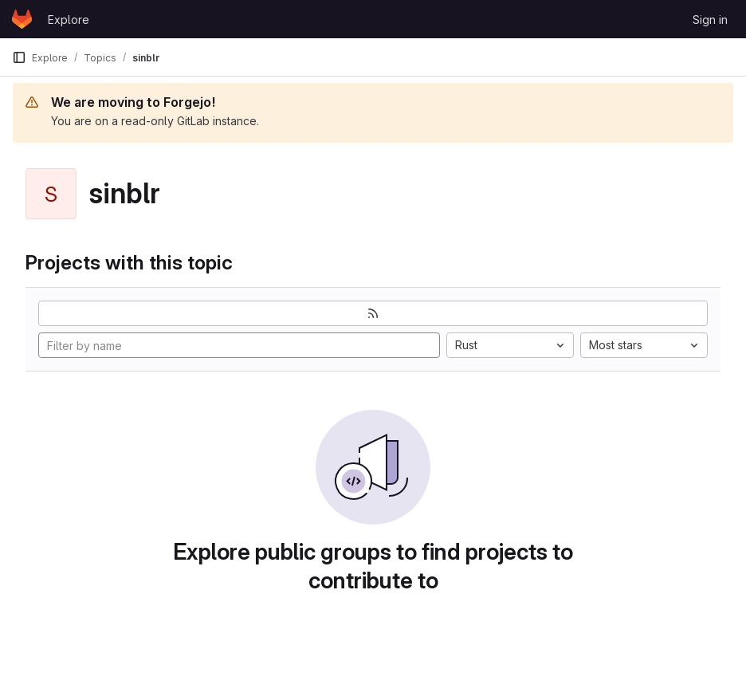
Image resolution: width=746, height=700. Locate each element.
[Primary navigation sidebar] (19, 57)
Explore (69, 20)
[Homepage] (22, 19)
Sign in (710, 20)
